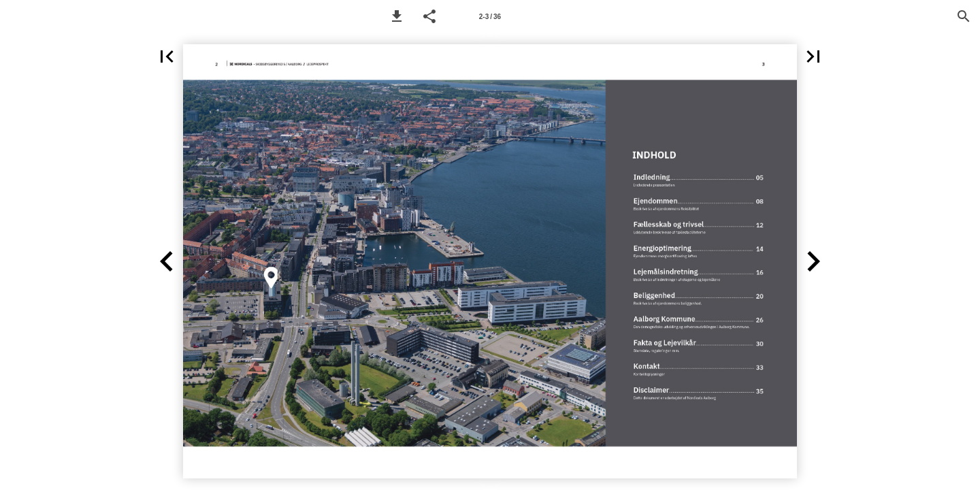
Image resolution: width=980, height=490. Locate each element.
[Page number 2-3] (490, 16)
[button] (397, 16)
